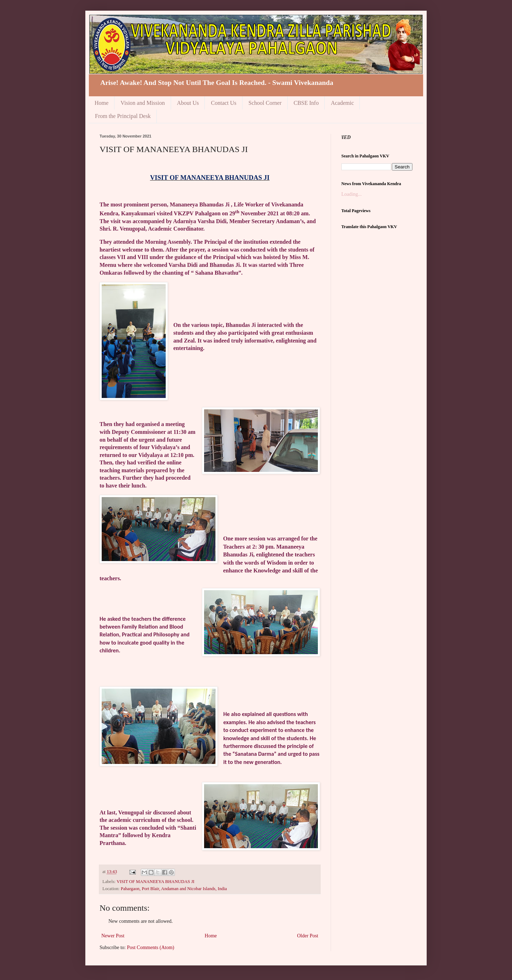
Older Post (308, 936)
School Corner (265, 103)
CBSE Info (306, 103)
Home (102, 103)
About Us (188, 103)
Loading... (351, 194)
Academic (342, 103)
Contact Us (224, 103)
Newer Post (113, 936)
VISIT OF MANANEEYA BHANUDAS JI (156, 882)
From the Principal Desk (123, 116)
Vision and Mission (143, 103)
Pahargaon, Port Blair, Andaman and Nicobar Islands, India (174, 889)
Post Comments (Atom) (151, 947)
